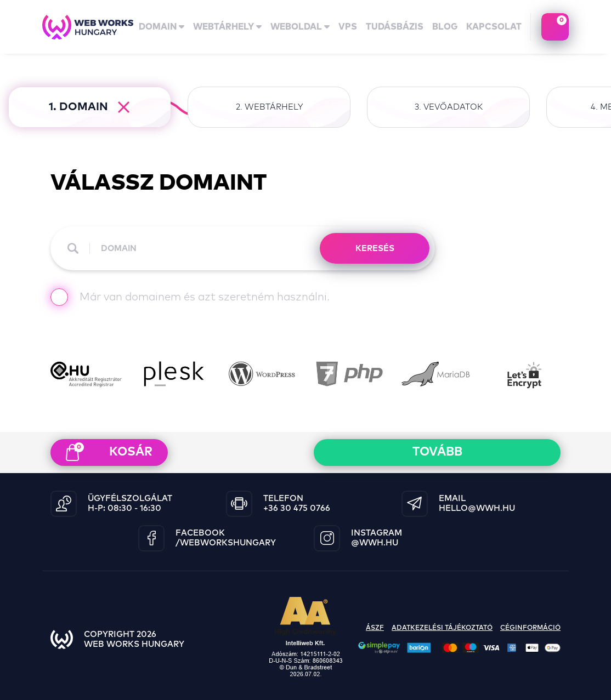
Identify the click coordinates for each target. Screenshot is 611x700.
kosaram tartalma (555, 27)
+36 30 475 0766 (297, 508)
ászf (375, 628)
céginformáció (530, 628)
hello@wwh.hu (477, 508)
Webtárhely (227, 27)
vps (348, 27)
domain (162, 27)
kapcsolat (494, 27)
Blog (445, 27)
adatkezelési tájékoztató (442, 628)
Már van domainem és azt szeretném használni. (190, 298)
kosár (109, 452)
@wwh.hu (375, 543)
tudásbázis (395, 27)
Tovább (437, 452)
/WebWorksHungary (226, 543)
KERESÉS (375, 249)
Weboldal (300, 27)
